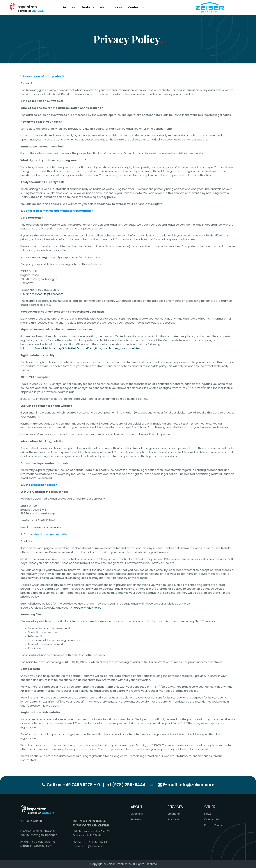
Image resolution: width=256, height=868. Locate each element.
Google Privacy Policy (87, 608)
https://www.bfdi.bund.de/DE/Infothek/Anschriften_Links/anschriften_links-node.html (83, 348)
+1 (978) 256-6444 (126, 785)
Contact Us (136, 7)
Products (88, 7)
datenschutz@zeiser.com (47, 294)
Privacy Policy (213, 825)
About (104, 7)
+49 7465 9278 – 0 (81, 785)
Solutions (69, 7)
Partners (136, 819)
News (118, 7)
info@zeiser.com (186, 785)
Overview (137, 814)
